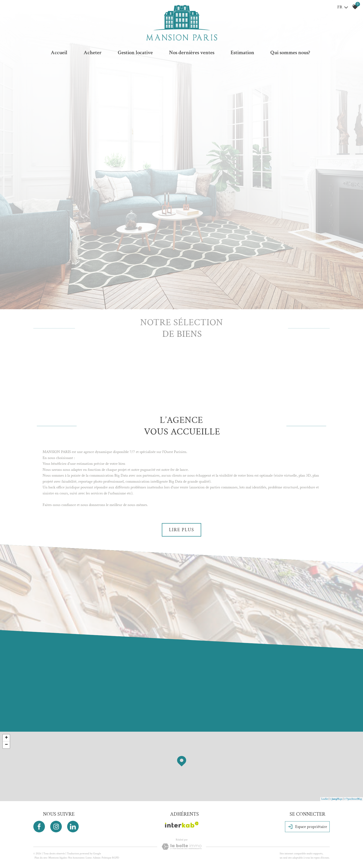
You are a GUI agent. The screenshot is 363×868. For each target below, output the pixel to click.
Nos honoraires (76, 858)
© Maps (336, 799)
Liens (89, 858)
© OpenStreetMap (353, 799)
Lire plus (182, 530)
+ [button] (6, 738)
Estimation (242, 53)
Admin (97, 858)
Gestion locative (135, 53)
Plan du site (41, 858)
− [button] (6, 745)
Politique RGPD (110, 858)
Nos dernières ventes (192, 53)
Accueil (59, 53)
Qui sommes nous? (290, 53)
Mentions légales (58, 858)
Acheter (93, 53)
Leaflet (325, 799)
